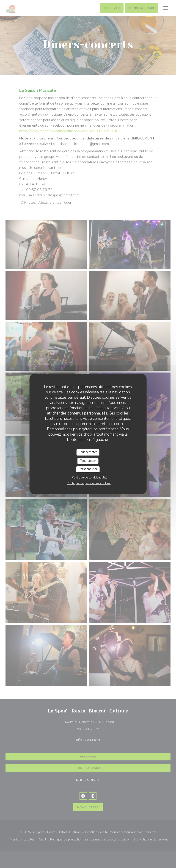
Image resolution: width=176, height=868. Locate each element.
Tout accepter (88, 452)
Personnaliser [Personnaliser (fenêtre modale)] (88, 469)
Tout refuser (88, 461)
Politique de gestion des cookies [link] (89, 483)
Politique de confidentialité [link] (89, 478)
